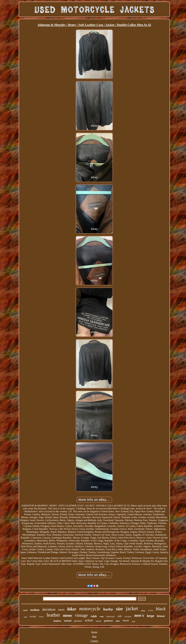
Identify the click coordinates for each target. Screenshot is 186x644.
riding (143, 611)
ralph (94, 616)
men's (139, 615)
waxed (68, 621)
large (150, 616)
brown (161, 616)
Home (94, 632)
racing (150, 610)
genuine (78, 621)
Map (94, 636)
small (25, 610)
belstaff (33, 617)
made (134, 621)
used (26, 617)
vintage (81, 615)
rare (118, 621)
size (119, 609)
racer (126, 620)
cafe (120, 616)
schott (89, 620)
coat (102, 616)
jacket (132, 609)
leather (53, 615)
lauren (98, 621)
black (161, 609)
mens (67, 615)
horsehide (128, 617)
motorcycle (90, 609)
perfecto (108, 621)
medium (35, 610)
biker (72, 609)
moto (61, 610)
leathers (57, 621)
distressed (110, 617)
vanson (41, 617)
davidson (49, 609)
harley (108, 609)
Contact (94, 641)
